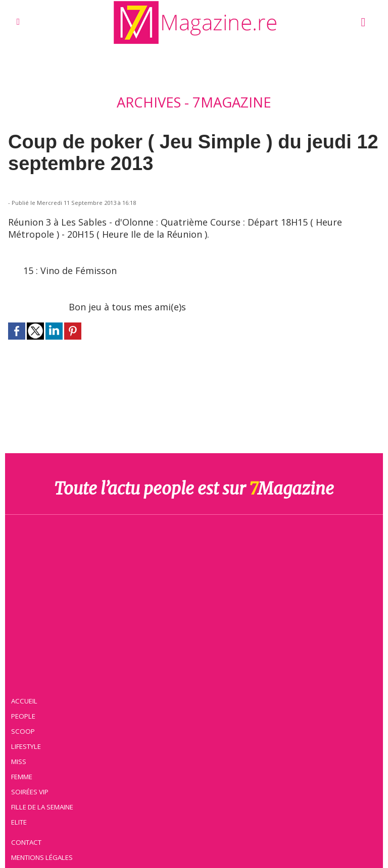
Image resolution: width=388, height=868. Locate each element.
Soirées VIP (30, 792)
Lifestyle (26, 746)
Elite (19, 822)
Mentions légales (42, 857)
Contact (26, 842)
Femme (22, 777)
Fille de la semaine (42, 807)
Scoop (23, 731)
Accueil (24, 701)
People (23, 716)
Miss (19, 762)
